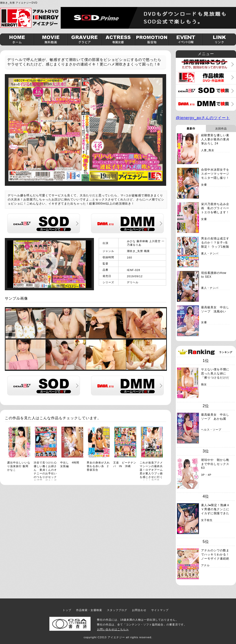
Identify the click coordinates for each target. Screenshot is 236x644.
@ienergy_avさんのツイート (203, 118)
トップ (67, 610)
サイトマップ (160, 610)
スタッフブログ (117, 610)
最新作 (191, 129)
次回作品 (221, 129)
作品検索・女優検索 (89, 610)
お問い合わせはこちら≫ (113, 629)
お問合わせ (139, 610)
